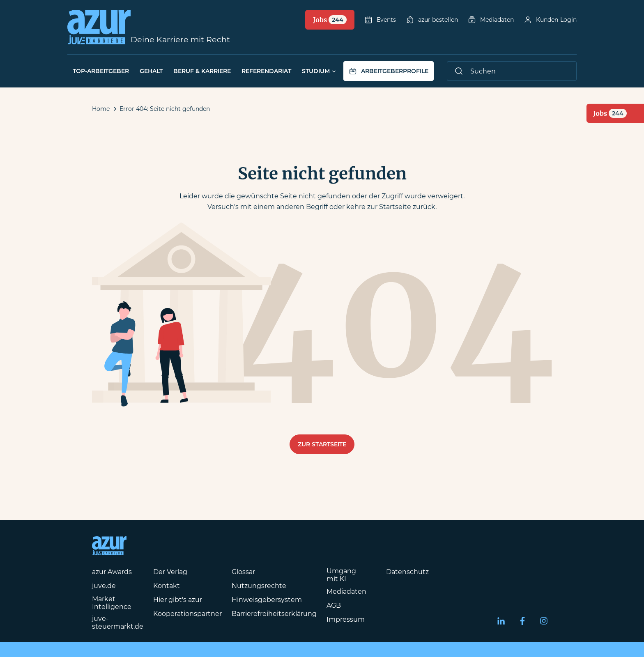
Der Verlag (170, 572)
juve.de (104, 586)
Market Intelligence (112, 603)
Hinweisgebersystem (267, 600)
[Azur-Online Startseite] (99, 27)
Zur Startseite (322, 444)
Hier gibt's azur (178, 600)
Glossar (243, 572)
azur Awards (112, 572)
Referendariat (266, 71)
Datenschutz (407, 572)
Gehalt (151, 71)
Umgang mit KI (341, 575)
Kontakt (167, 586)
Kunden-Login (550, 20)
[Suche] (512, 71)
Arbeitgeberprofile (389, 71)
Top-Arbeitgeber (101, 71)
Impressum (346, 619)
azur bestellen (432, 20)
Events (380, 20)
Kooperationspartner (187, 614)
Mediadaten (491, 20)
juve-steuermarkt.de (118, 623)
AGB (334, 605)
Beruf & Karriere (202, 71)
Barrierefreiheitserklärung (274, 614)
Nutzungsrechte (259, 586)
